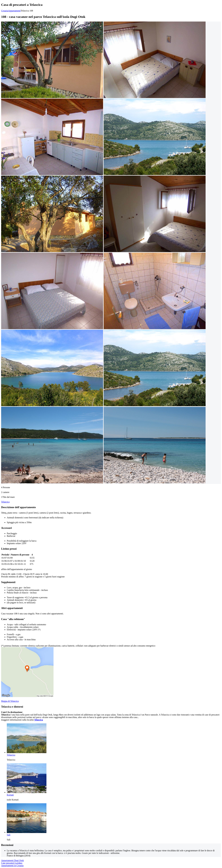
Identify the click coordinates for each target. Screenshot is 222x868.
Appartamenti (14, 11)
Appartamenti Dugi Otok (12, 860)
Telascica (5, 502)
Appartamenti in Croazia (12, 866)
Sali (9, 835)
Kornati (10, 795)
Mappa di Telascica (10, 701)
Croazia (5, 11)
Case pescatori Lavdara (12, 863)
